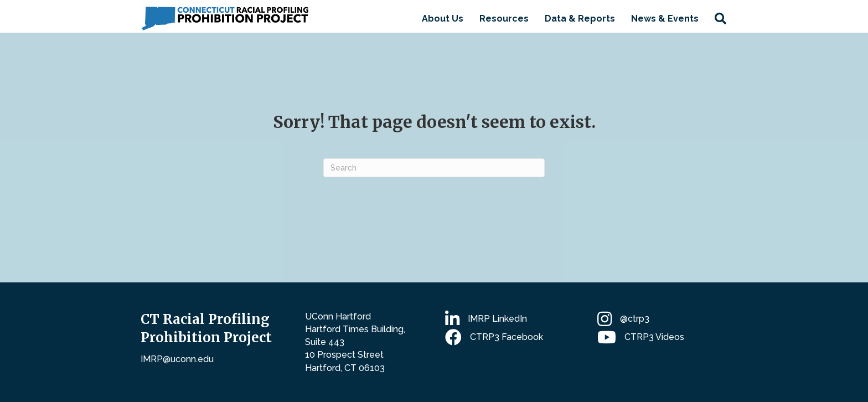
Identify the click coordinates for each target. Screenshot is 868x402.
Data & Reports (580, 19)
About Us (443, 19)
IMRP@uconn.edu (177, 359)
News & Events (665, 19)
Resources (504, 19)
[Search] (434, 168)
